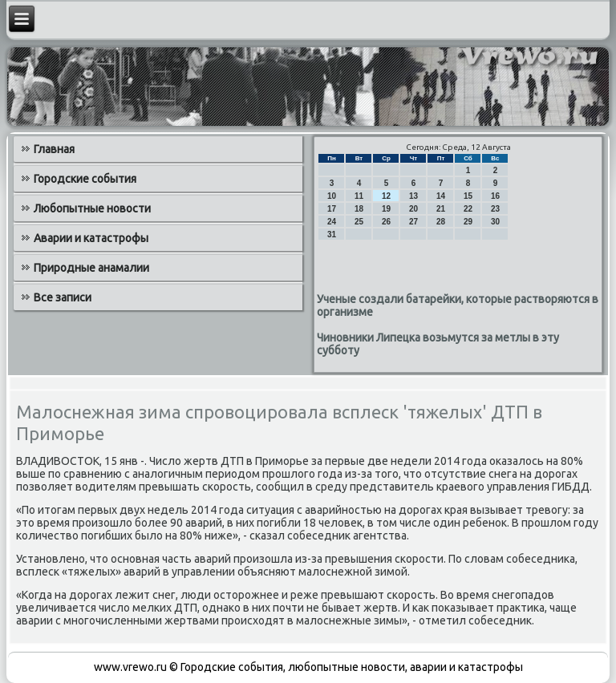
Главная (54, 149)
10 (332, 196)
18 (359, 209)
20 (413, 209)
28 (441, 222)
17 (332, 209)
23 (495, 209)
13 (413, 196)
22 (468, 209)
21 (441, 209)
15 (468, 196)
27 (413, 222)
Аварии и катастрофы (91, 238)
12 (386, 196)
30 (495, 222)
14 (441, 196)
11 (359, 196)
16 (495, 196)
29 (468, 222)
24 (332, 222)
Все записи (63, 297)
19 (386, 209)
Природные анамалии (91, 268)
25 (359, 222)
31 (332, 234)
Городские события (85, 179)
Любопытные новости (92, 208)
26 (386, 222)
